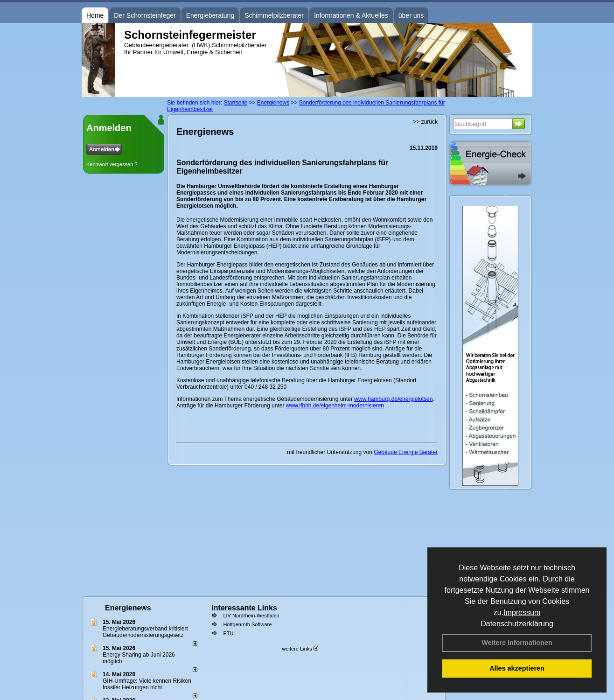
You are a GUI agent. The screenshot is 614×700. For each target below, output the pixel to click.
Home (95, 15)
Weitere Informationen (517, 643)
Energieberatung (210, 15)
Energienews (128, 608)
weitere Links (300, 649)
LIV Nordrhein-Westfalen (251, 616)
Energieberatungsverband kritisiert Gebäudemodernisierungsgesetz (145, 632)
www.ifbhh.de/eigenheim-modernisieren (335, 406)
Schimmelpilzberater (274, 15)
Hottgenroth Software (247, 624)
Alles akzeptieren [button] (517, 668)
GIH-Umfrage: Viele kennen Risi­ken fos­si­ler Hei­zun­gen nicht (147, 684)
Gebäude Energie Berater (406, 452)
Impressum (522, 612)
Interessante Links (244, 608)
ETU (228, 633)
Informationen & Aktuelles (351, 15)
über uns (411, 15)
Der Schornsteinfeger (145, 15)
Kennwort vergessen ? (112, 164)
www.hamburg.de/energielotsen (393, 399)
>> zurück (425, 122)
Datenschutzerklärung (517, 624)
